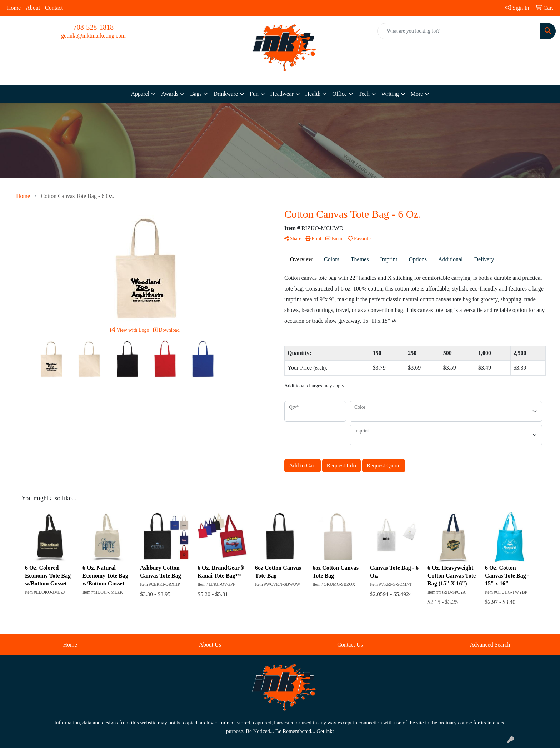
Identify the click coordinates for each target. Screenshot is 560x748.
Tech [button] (364, 94)
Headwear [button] (282, 94)
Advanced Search (490, 645)
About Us (210, 645)
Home (14, 8)
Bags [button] (196, 94)
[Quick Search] (459, 31)
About (33, 8)
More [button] (417, 94)
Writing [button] (390, 94)
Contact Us (350, 645)
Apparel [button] (140, 94)
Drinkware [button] (225, 94)
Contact (54, 8)
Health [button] (313, 94)
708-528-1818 (93, 27)
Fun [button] (254, 94)
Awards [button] (170, 94)
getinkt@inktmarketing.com (93, 36)
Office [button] (339, 94)
